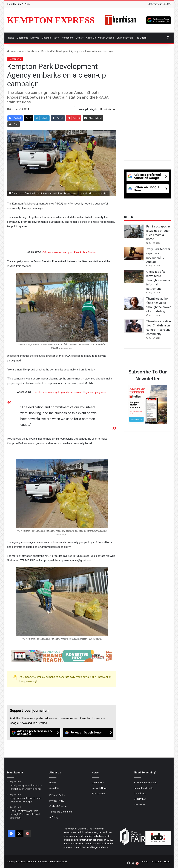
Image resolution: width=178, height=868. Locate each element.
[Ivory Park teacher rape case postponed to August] (134, 254)
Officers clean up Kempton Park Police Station (69, 252)
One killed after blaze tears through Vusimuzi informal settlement (158, 280)
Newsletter (140, 804)
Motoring (46, 38)
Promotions (68, 38)
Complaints (140, 793)
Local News (98, 782)
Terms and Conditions (61, 812)
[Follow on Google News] (88, 733)
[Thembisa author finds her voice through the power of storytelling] (134, 303)
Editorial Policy (57, 795)
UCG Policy (140, 799)
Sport (56, 38)
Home (12, 51)
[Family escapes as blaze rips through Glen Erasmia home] (134, 231)
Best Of (80, 38)
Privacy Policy (57, 801)
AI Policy (54, 817)
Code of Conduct (58, 806)
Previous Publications (145, 782)
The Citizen (141, 38)
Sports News (98, 793)
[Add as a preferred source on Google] (159, 20)
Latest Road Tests (143, 788)
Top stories (156, 862)
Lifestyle (35, 38)
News (11, 38)
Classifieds (22, 38)
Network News (99, 788)
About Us (91, 38)
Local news (33, 51)
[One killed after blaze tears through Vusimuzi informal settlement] (134, 276)
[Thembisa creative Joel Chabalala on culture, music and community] (134, 326)
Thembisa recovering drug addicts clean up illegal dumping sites (69, 392)
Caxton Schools (106, 38)
